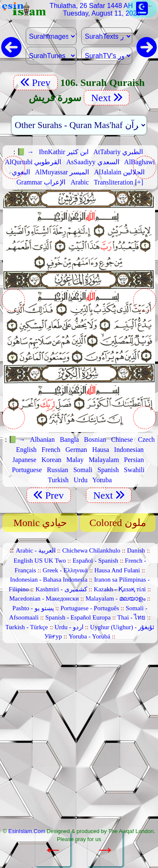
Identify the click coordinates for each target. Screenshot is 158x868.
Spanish (108, 470)
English (26, 450)
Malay (75, 460)
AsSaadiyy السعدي (92, 162)
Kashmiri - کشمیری (61, 589)
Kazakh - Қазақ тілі (120, 589)
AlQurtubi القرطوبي (33, 162)
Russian (58, 470)
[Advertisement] (79, 738)
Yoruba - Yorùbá (90, 636)
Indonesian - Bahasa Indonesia (49, 580)
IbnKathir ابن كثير (63, 152)
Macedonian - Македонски (44, 598)
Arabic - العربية (36, 550)
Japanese (25, 460)
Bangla (69, 439)
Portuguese (27, 470)
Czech (146, 439)
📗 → (25, 152)
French (51, 450)
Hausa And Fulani (117, 570)
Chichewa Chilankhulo (91, 550)
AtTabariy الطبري (118, 152)
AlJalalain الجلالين (119, 172)
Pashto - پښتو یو (33, 608)
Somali (83, 470)
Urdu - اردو (69, 627)
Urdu (81, 480)
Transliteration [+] (119, 182)
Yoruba (102, 480)
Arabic (80, 182)
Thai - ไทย (131, 617)
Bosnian (95, 439)
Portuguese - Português (90, 608)
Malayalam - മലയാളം (115, 598)
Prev (36, 83)
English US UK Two (40, 561)
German (76, 450)
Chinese (122, 439)
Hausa (101, 450)
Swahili (134, 470)
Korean (51, 460)
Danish (136, 550)
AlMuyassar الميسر (62, 172)
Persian (134, 460)
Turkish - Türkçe (27, 627)
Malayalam (104, 460)
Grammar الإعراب (41, 182)
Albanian (42, 439)
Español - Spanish (95, 561)
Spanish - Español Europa (78, 617)
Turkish (58, 480)
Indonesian (129, 450)
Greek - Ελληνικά (65, 570)
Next (107, 98)
